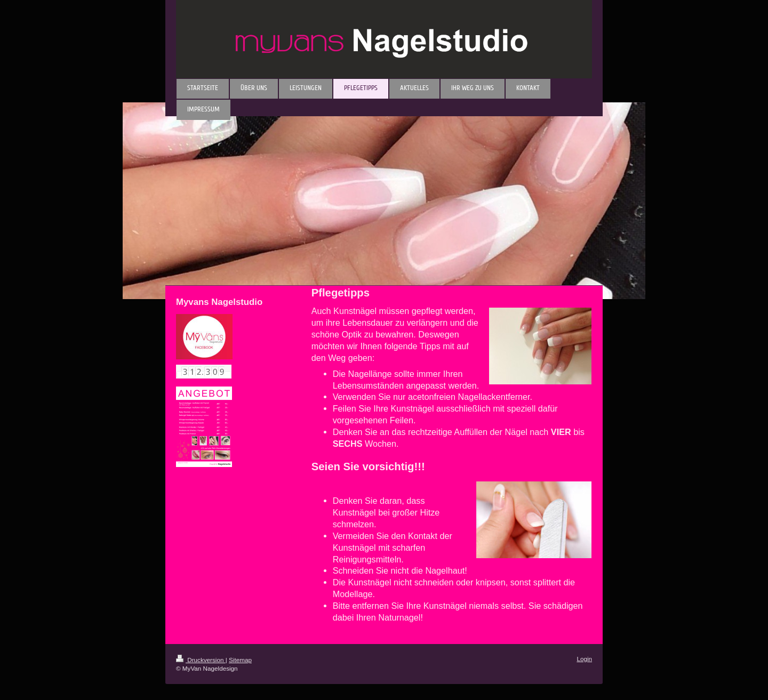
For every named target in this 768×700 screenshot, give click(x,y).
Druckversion (201, 660)
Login (584, 659)
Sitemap (240, 660)
